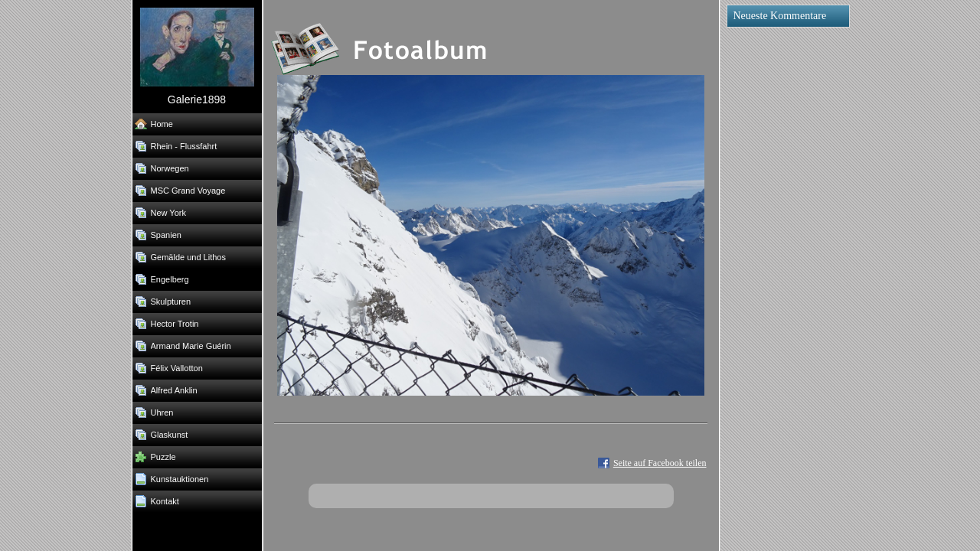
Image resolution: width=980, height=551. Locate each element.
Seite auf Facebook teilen (660, 463)
